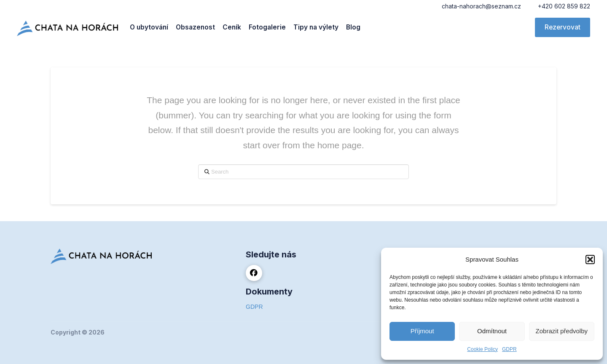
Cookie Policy (482, 349)
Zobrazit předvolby (562, 331)
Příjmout (422, 331)
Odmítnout (492, 331)
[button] (590, 260)
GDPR (509, 349)
